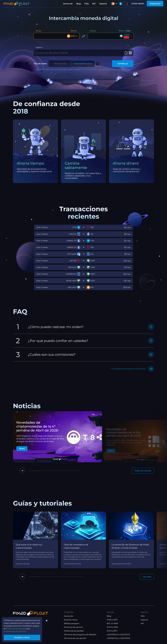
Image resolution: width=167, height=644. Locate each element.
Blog (79, 4)
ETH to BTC (112, 631)
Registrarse (155, 4)
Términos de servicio (89, 69)
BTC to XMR (112, 623)
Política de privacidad (110, 69)
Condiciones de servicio (15, 631)
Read (22, 449)
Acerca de (68, 4)
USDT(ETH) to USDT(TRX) (118, 638)
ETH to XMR (112, 627)
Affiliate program (72, 623)
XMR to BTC (112, 620)
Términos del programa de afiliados (80, 635)
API (94, 4)
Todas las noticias (143, 471)
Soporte (103, 4)
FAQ (86, 4)
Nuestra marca (71, 620)
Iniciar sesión (138, 4)
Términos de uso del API (75, 638)
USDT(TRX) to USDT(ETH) (118, 635)
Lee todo (147, 577)
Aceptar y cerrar (22, 637)
